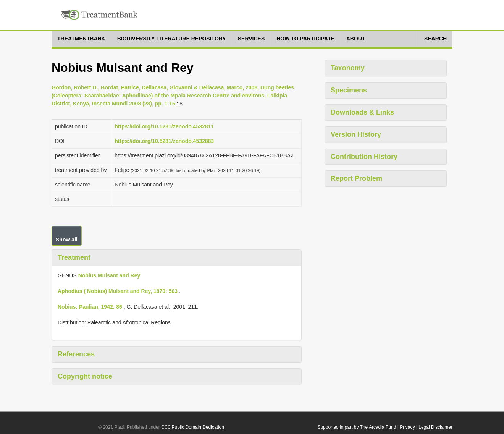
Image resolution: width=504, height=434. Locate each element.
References (76, 354)
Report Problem (356, 178)
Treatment (74, 257)
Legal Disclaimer (435, 427)
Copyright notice (85, 376)
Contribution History (364, 157)
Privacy (407, 427)
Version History (356, 134)
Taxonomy (348, 68)
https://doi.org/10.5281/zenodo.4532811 (164, 126)
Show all (67, 240)
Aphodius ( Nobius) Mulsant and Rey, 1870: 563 (118, 291)
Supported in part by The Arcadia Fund (357, 427)
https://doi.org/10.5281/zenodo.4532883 (164, 141)
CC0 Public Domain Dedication (193, 427)
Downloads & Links (362, 112)
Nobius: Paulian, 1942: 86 (90, 307)
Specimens (349, 90)
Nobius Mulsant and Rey (109, 275)
